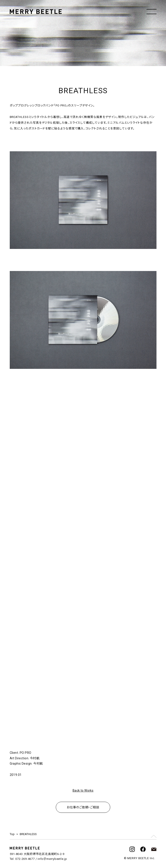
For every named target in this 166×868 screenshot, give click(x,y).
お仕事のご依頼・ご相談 (83, 807)
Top (12, 834)
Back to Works (83, 790)
